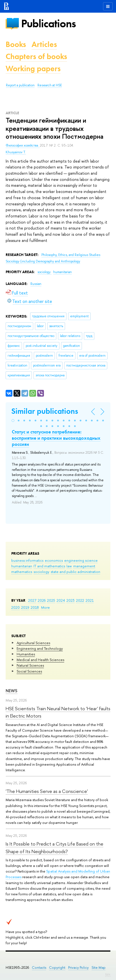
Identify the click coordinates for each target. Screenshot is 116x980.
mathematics (22, 572)
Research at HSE (50, 85)
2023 (71, 600)
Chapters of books (36, 56)
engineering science (81, 560)
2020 (15, 607)
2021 (90, 600)
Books (16, 44)
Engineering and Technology (40, 648)
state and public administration (75, 572)
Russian (36, 284)
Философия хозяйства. (23, 145)
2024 (61, 600)
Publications (48, 23)
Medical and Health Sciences (40, 660)
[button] (13, 421)
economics (54, 560)
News (12, 691)
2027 (32, 600)
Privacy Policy (78, 967)
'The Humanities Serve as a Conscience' (47, 791)
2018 (35, 607)
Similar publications (45, 411)
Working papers (33, 68)
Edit (108, 974)
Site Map (99, 967)
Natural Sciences (30, 665)
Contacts (39, 967)
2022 (80, 600)
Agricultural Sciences (33, 643)
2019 (25, 607)
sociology (41, 572)
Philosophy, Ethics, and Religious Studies (71, 255)
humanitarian (22, 566)
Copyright (57, 967)
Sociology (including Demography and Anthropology (43, 261)
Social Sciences (29, 671)
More (45, 607)
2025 (51, 600)
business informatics (27, 560)
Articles (44, 44)
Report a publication (20, 85)
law (69, 566)
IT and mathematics (49, 566)
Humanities (26, 654)
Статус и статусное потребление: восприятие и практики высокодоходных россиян (56, 438)
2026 (42, 600)
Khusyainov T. (16, 152)
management (84, 566)
